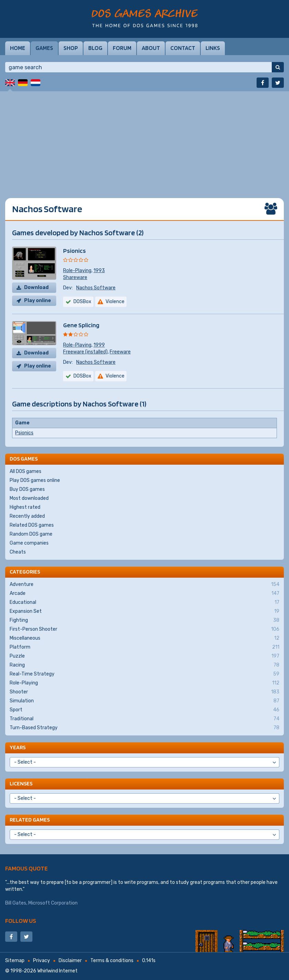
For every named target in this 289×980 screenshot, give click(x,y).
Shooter (144, 692)
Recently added (27, 516)
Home (18, 48)
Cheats (18, 552)
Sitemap (15, 961)
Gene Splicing (81, 325)
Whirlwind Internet (57, 971)
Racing (144, 665)
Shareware (75, 277)
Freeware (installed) (85, 352)
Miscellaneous (144, 638)
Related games (30, 820)
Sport (144, 710)
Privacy (42, 961)
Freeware (120, 352)
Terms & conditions (112, 961)
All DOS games (26, 471)
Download (36, 287)
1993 (99, 271)
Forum (122, 48)
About (151, 48)
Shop (71, 48)
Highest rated (25, 507)
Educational (144, 602)
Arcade (144, 594)
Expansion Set (144, 611)
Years (18, 747)
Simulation (144, 701)
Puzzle (144, 656)
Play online (38, 301)
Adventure (144, 585)
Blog (95, 48)
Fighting (144, 620)
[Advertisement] (144, 140)
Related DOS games (32, 525)
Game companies (29, 543)
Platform (144, 647)
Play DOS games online (35, 480)
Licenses (21, 783)
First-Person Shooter (144, 629)
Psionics (74, 251)
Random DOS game (31, 534)
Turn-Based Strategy (144, 728)
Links (213, 48)
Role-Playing (77, 271)
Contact (183, 48)
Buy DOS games (27, 489)
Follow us (21, 921)
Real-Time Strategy (144, 674)
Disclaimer (70, 961)
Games (44, 48)
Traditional (144, 719)
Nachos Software (96, 288)
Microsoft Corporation (53, 903)
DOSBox (82, 376)
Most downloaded (29, 498)
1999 (99, 345)
